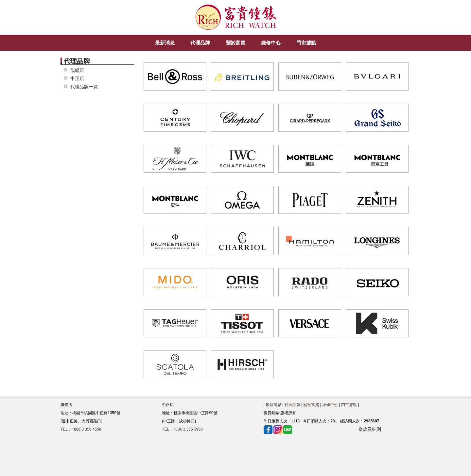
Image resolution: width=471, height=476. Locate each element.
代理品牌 (292, 405)
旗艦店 (77, 70)
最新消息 (273, 405)
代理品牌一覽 (84, 87)
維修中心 (330, 405)
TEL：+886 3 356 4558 (81, 429)
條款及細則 (370, 429)
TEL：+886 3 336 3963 (182, 429)
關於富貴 (311, 405)
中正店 (77, 79)
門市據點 (349, 405)
